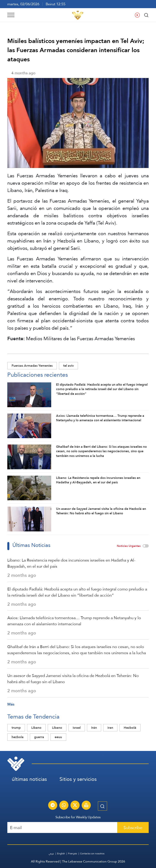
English (61, 854)
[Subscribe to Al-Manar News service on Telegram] (53, 806)
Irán (94, 728)
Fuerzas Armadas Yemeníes (32, 366)
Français (73, 854)
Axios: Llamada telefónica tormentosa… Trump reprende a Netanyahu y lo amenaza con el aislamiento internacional (74, 621)
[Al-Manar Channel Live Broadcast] (86, 806)
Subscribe (133, 828)
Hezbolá (130, 728)
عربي (51, 854)
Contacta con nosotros (92, 854)
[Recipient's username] (62, 827)
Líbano (36, 728)
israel (77, 728)
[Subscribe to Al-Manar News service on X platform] (75, 806)
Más (11, 704)
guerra (39, 737)
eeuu (58, 737)
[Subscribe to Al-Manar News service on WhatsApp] (64, 806)
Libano (57, 728)
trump (16, 728)
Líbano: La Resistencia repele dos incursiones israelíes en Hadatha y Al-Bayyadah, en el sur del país (71, 563)
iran (110, 728)
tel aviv (68, 366)
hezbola (18, 737)
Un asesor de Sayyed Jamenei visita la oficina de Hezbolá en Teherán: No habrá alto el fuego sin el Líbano (73, 679)
